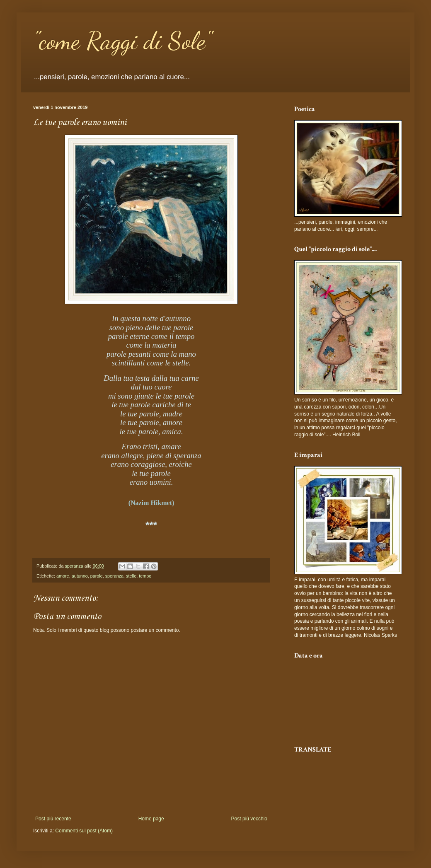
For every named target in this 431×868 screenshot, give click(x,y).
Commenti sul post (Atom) (84, 831)
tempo (145, 576)
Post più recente (53, 819)
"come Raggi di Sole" (122, 41)
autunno (80, 576)
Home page (151, 819)
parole (97, 576)
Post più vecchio (249, 819)
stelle (131, 576)
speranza (114, 576)
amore (63, 576)
